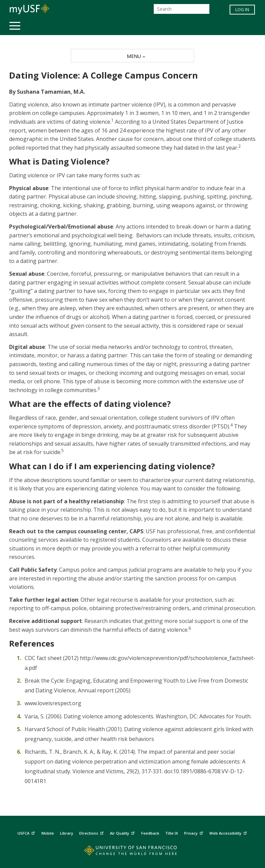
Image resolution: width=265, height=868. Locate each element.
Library (67, 833)
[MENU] (132, 56)
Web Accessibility (229, 832)
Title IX (172, 833)
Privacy (194, 832)
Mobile (48, 833)
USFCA (27, 832)
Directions (92, 832)
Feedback (150, 833)
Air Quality (123, 832)
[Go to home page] (133, 852)
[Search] (182, 9)
